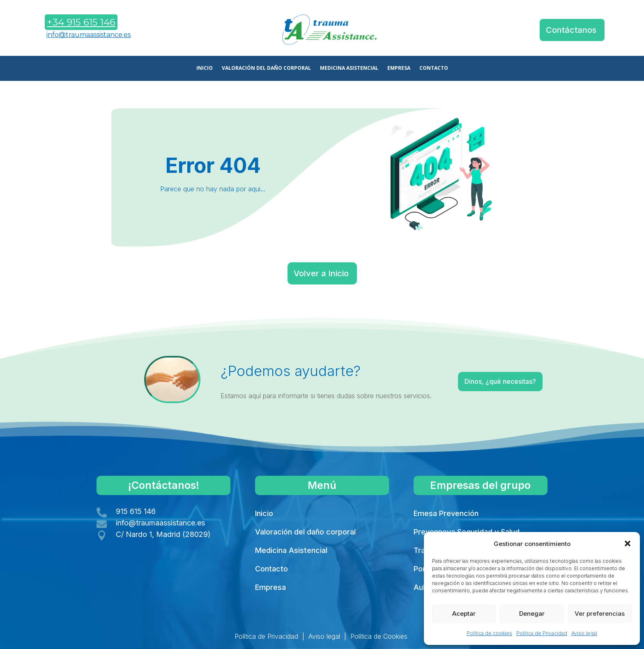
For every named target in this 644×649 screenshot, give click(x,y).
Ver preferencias (600, 613)
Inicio (264, 513)
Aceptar (464, 613)
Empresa (270, 587)
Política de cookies (489, 633)
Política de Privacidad (542, 633)
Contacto (271, 569)
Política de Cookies (379, 636)
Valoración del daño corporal (305, 532)
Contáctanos (571, 30)
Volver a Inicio (321, 273)
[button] (628, 544)
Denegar (532, 613)
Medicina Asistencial (291, 550)
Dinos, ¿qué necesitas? (479, 383)
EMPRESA (399, 68)
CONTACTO (434, 68)
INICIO (205, 68)
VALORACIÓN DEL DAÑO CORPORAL (266, 68)
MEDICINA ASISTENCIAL (349, 68)
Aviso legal (584, 633)
